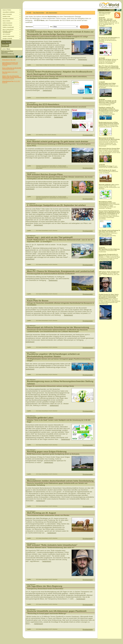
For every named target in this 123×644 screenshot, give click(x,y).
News (6, 42)
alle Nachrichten (51, 13)
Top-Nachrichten (39, 13)
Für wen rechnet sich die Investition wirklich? (108, 167)
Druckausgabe (88, 65)
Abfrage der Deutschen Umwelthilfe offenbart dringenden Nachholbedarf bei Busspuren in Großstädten (109, 61)
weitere (6, 49)
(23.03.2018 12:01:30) (12, 77)
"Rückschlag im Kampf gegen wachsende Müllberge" (108, 103)
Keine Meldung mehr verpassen (105, 14)
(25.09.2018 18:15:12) (12, 69)
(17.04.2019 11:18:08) (10, 64)
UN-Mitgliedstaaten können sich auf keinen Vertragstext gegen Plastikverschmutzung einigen (109, 113)
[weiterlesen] (83, 59)
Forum (5, 57)
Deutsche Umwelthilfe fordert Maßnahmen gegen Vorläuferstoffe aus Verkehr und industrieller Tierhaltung (109, 205)
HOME (29, 13)
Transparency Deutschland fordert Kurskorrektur (109, 250)
